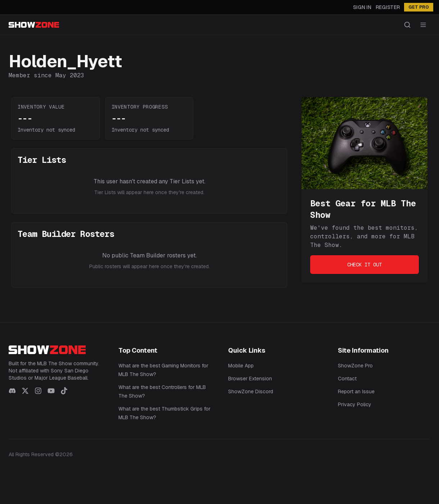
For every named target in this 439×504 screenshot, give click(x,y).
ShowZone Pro (355, 366)
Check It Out (365, 265)
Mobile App (241, 366)
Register (388, 7)
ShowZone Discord (251, 391)
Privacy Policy (355, 404)
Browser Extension (250, 379)
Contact (347, 379)
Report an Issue (356, 391)
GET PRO (419, 7)
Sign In (362, 7)
